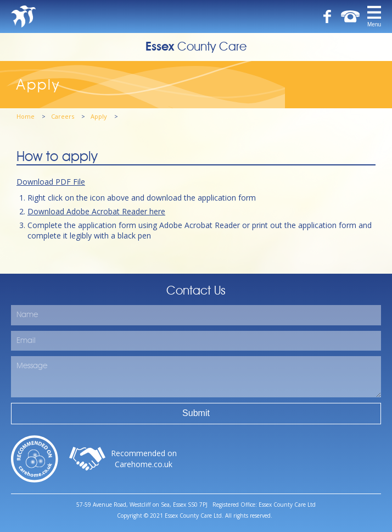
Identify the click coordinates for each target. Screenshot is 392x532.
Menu (374, 24)
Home (26, 116)
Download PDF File (51, 182)
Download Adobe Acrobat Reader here (96, 211)
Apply (100, 116)
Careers (63, 116)
